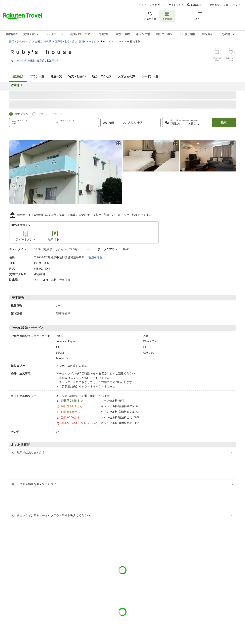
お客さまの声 (127, 77)
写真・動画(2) (77, 77)
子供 (140, 123)
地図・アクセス (102, 77)
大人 (131, 123)
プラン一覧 (37, 77)
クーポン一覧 (150, 77)
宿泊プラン (21, 114)
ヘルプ (143, 5)
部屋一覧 (56, 77)
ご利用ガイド (157, 5)
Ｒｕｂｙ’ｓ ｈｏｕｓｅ (41, 52)
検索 (224, 122)
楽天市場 (214, 5)
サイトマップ (176, 5)
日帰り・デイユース (50, 114)
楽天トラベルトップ (20, 42)
